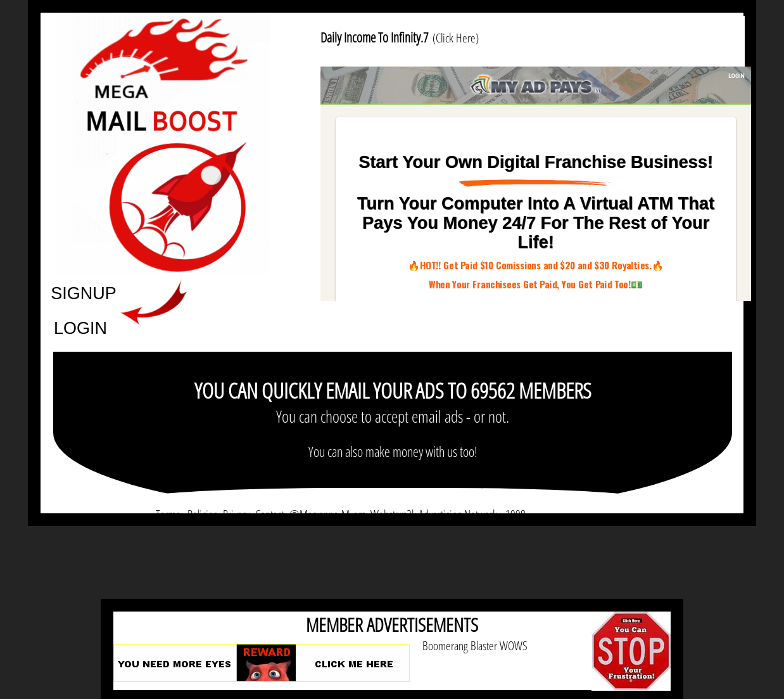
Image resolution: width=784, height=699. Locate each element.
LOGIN (80, 327)
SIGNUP (84, 292)
